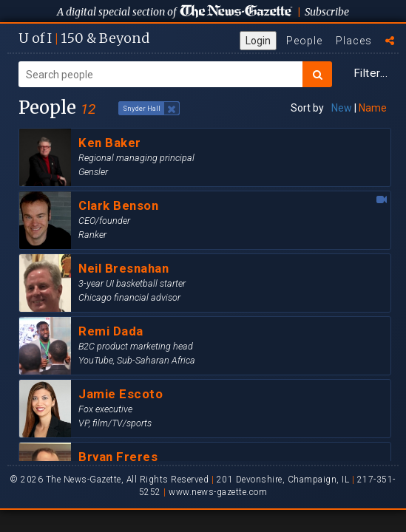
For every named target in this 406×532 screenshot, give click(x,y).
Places (354, 41)
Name (373, 108)
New (342, 108)
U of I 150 (84, 38)
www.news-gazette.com (218, 492)
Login (258, 41)
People (304, 41)
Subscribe (327, 12)
